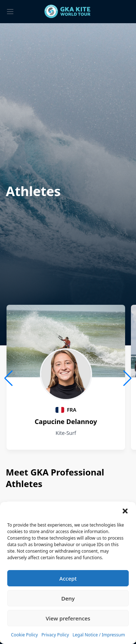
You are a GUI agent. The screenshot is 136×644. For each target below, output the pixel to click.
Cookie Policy (24, 635)
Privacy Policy (55, 635)
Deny (68, 598)
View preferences (68, 618)
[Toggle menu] (10, 12)
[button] (125, 511)
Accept (68, 578)
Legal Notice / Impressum (99, 635)
